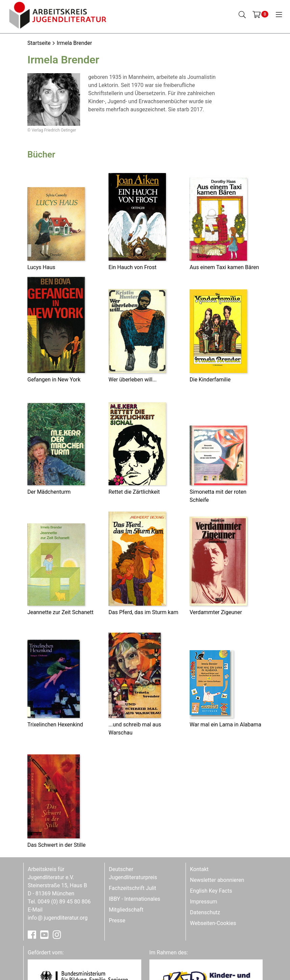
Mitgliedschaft (126, 910)
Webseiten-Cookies (213, 923)
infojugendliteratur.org (58, 918)
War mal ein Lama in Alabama (225, 725)
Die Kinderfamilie (210, 380)
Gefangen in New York (54, 380)
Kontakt (199, 869)
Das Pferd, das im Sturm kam (143, 612)
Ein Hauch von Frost (132, 267)
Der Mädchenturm (49, 492)
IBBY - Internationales (135, 899)
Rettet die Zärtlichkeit (134, 492)
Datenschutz (205, 912)
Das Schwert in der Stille (56, 845)
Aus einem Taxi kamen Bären (224, 267)
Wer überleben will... (133, 380)
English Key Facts (211, 891)
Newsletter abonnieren (217, 880)
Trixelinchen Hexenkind (55, 725)
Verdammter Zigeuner (216, 612)
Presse (117, 920)
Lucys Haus (41, 267)
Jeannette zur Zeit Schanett (60, 612)
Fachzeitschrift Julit (132, 888)
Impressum (204, 902)
